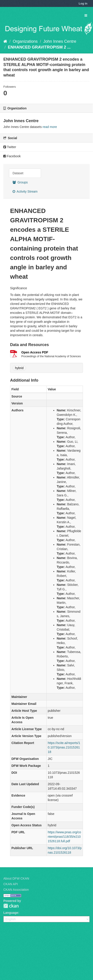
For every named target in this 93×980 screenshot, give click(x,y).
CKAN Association (16, 890)
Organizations (25, 41)
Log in (83, 3)
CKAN (11, 906)
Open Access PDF (35, 352)
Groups (20, 182)
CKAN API (11, 884)
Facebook (12, 156)
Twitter (10, 147)
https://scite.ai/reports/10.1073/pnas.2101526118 (64, 747)
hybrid (19, 368)
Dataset (18, 173)
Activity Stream (25, 191)
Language (11, 913)
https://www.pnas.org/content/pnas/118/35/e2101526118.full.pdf (64, 837)
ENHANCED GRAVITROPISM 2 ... (39, 47)
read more (50, 127)
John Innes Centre (60, 41)
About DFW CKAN (16, 878)
